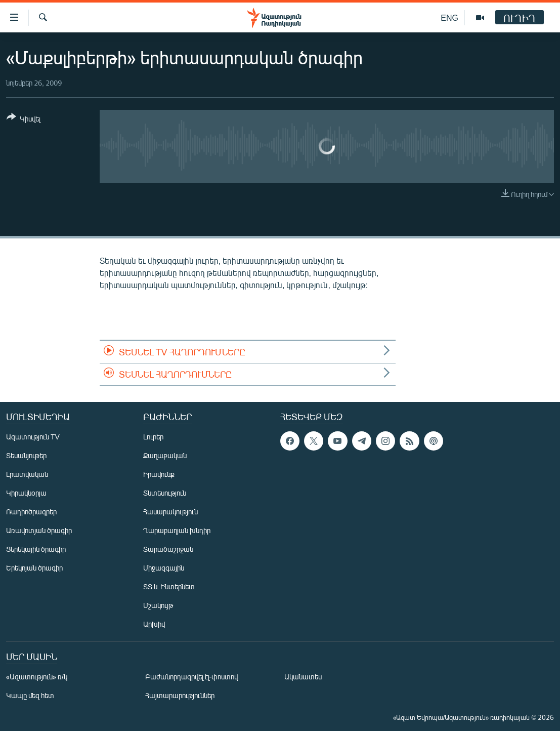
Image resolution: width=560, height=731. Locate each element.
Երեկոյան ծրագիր (34, 568)
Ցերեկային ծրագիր (36, 549)
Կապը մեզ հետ (30, 695)
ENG (449, 17)
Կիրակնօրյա (26, 493)
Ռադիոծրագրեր (31, 512)
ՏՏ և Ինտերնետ (169, 586)
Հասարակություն (170, 512)
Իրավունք (159, 474)
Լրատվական (27, 474)
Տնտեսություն (165, 493)
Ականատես (303, 677)
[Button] (24, 120)
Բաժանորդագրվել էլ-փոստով (192, 677)
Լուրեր (153, 437)
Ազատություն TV (33, 437)
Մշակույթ (158, 605)
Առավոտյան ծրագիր (39, 530)
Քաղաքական (165, 455)
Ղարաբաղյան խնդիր (177, 530)
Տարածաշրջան (168, 549)
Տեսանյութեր (26, 455)
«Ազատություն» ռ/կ (37, 677)
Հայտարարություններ (180, 695)
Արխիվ (154, 624)
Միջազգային (164, 568)
